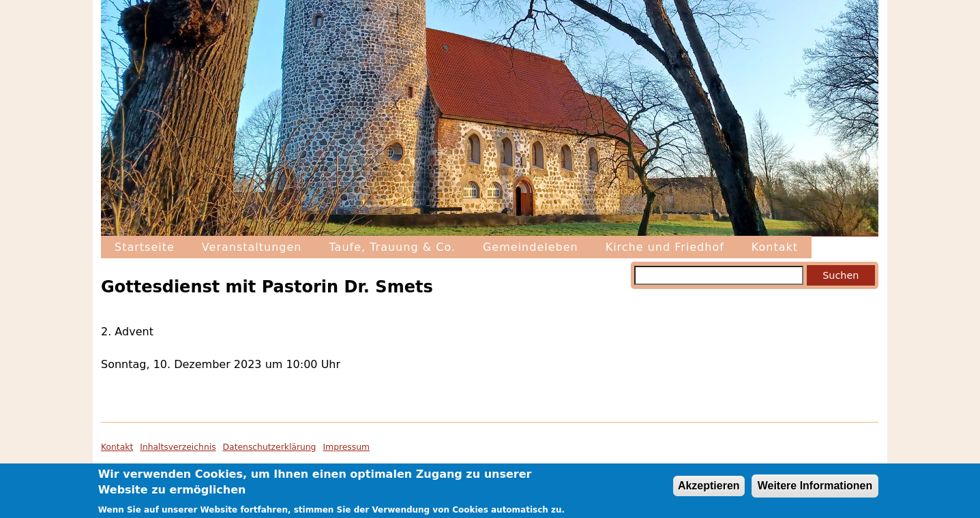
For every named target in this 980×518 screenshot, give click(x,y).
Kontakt (775, 247)
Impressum (346, 447)
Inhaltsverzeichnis (178, 447)
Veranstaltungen (252, 247)
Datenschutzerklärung (270, 447)
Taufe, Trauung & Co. (392, 247)
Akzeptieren (709, 488)
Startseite (145, 247)
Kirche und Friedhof (665, 247)
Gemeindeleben (531, 247)
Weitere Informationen (815, 488)
